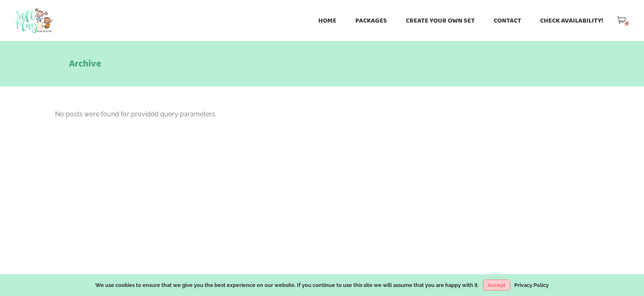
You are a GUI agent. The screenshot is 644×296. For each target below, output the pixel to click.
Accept (497, 285)
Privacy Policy (531, 285)
